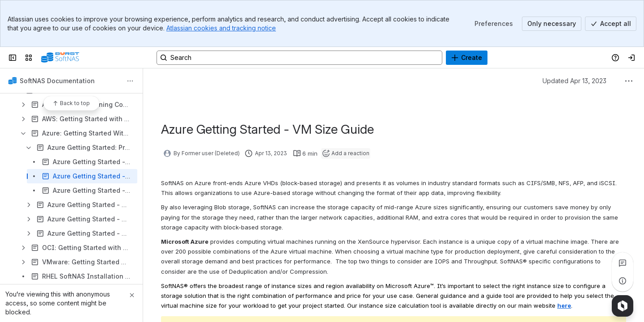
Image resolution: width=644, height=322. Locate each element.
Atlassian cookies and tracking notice (221, 28)
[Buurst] (60, 58)
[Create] (467, 58)
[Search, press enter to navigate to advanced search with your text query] (299, 58)
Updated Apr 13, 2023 (574, 81)
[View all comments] (623, 263)
